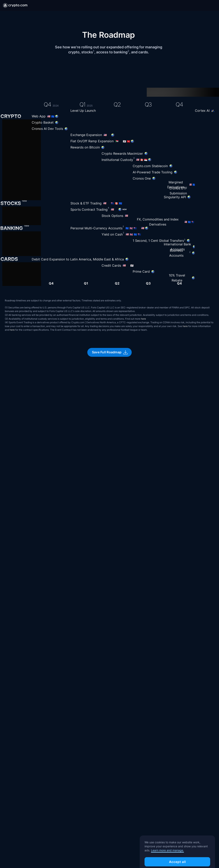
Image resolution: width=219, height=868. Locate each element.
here (143, 319)
